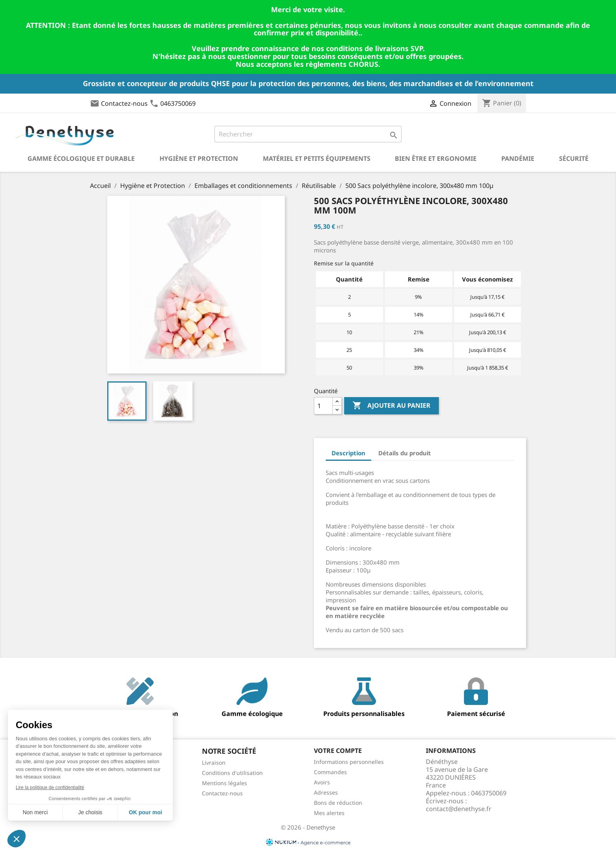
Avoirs (322, 782)
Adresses (326, 792)
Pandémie (518, 158)
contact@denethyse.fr (459, 809)
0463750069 (178, 103)
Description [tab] (348, 453)
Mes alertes (329, 813)
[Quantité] (323, 406)
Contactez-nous (124, 103)
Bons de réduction (338, 803)
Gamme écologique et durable (81, 158)
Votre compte (338, 751)
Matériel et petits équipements (317, 158)
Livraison (214, 763)
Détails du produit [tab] (405, 453)
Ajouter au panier (391, 406)
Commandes (330, 772)
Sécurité (574, 158)
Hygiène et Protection (199, 158)
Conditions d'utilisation (232, 773)
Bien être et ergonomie (436, 158)
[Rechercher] (308, 134)
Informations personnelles (349, 762)
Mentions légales (225, 783)
